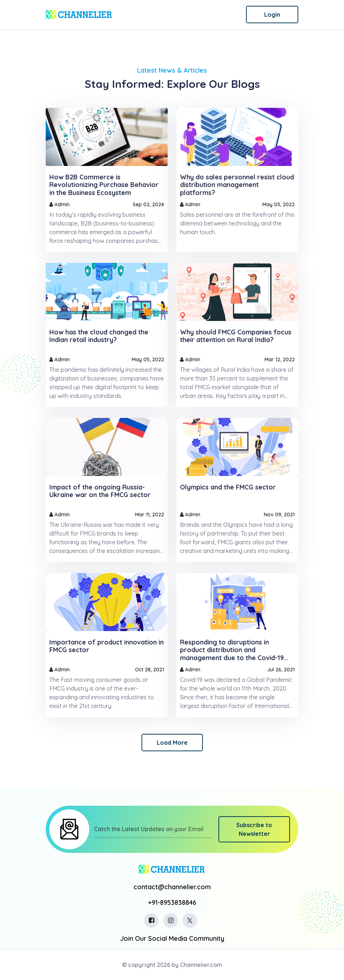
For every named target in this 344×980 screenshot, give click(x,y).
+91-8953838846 (172, 902)
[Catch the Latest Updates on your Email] (154, 829)
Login (272, 15)
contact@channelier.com (172, 887)
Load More (172, 743)
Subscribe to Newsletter (254, 829)
